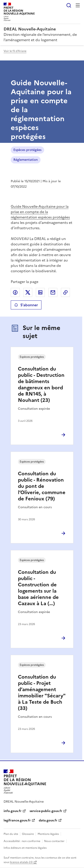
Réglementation (26, 160)
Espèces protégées (27, 150)
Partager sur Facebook (15, 292)
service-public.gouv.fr (46, 811)
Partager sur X (28, 292)
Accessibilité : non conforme (22, 841)
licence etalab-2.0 (21, 862)
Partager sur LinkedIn (40, 292)
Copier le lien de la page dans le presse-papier (65, 292)
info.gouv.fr (13, 811)
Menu (78, 5)
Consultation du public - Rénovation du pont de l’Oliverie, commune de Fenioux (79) (42, 486)
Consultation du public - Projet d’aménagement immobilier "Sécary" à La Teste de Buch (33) (42, 693)
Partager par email (53, 292)
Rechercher (69, 5)
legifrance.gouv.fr (17, 820)
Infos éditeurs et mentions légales (25, 848)
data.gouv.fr (48, 820)
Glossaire (28, 834)
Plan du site (11, 834)
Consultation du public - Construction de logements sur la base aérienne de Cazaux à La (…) (38, 588)
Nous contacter (54, 841)
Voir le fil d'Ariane (15, 51)
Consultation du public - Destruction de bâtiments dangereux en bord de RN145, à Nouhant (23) (41, 385)
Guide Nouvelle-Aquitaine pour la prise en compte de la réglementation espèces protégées (40, 212)
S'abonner (26, 305)
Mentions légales (48, 834)
